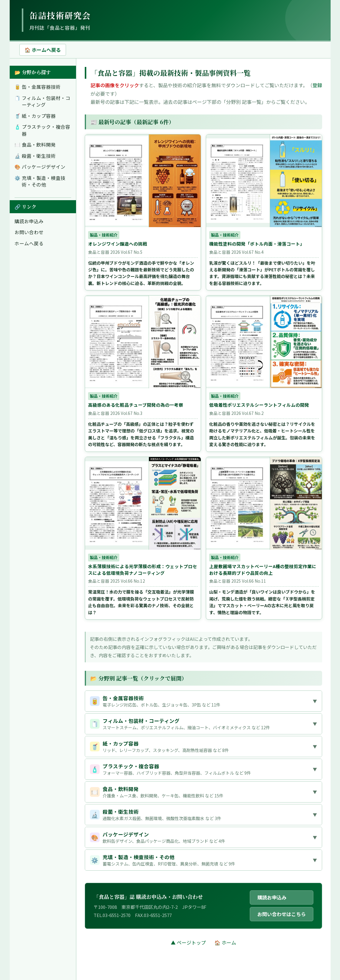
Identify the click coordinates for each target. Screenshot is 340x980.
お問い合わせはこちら (282, 914)
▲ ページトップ (188, 942)
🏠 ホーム (225, 942)
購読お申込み (29, 221)
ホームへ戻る (29, 243)
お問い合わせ (29, 232)
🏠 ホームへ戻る (43, 50)
